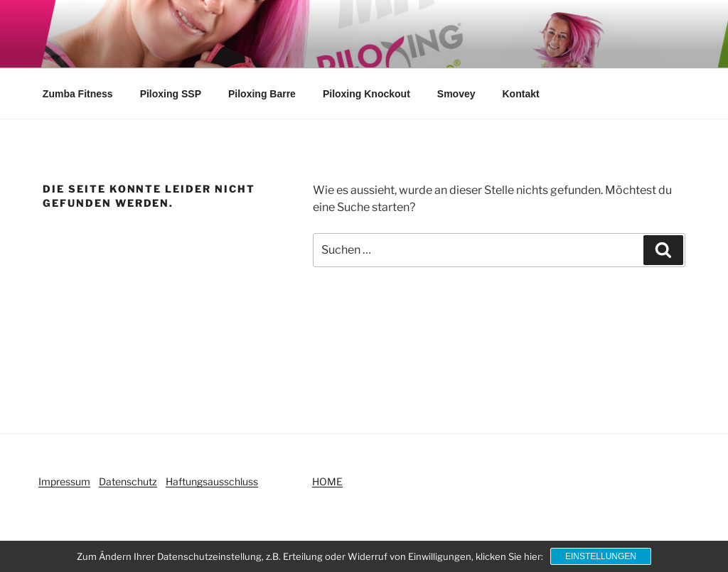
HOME (327, 481)
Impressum (64, 481)
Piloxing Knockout (366, 94)
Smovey (456, 94)
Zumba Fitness (78, 94)
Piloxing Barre (262, 94)
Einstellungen (601, 556)
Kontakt (521, 94)
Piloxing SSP (171, 94)
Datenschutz (128, 481)
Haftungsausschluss (212, 481)
